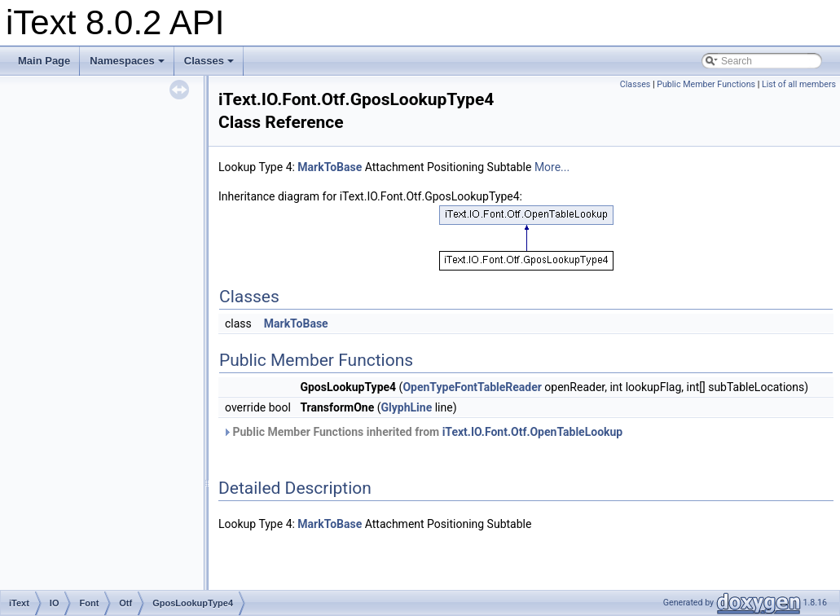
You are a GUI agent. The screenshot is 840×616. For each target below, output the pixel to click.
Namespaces (127, 61)
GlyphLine (407, 407)
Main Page (44, 61)
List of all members (799, 84)
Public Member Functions (706, 84)
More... (552, 167)
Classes (209, 61)
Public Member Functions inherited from (422, 432)
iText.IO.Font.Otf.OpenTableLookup (533, 432)
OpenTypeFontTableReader (472, 387)
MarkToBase (330, 167)
